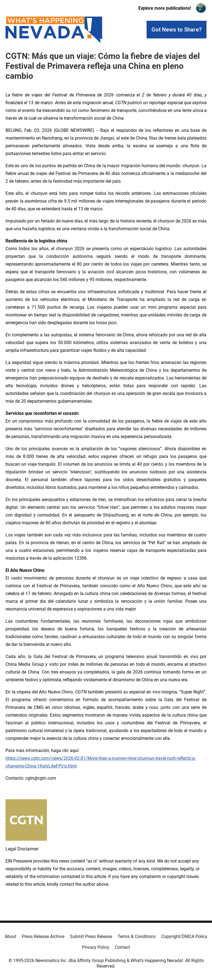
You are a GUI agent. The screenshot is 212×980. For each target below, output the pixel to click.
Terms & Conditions (137, 936)
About (10, 936)
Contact (122, 947)
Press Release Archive (43, 936)
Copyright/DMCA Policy (184, 936)
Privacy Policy (96, 947)
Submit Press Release (91, 936)
